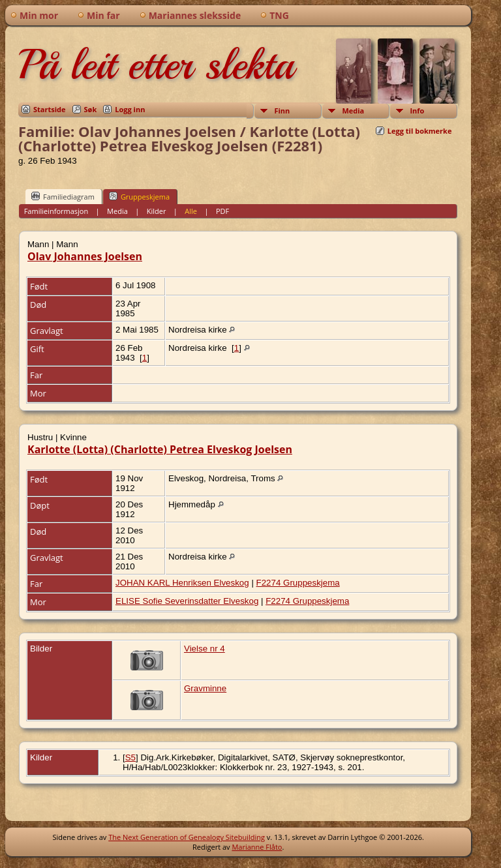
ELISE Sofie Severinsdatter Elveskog (187, 601)
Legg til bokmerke (420, 131)
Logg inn (130, 109)
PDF (222, 211)
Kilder (157, 211)
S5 (130, 757)
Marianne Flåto (257, 847)
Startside (50, 109)
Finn (282, 111)
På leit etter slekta (156, 65)
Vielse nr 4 (205, 649)
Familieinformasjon (56, 211)
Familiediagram (63, 196)
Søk (91, 109)
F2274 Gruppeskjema (298, 583)
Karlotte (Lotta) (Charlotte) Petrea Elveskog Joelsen (160, 449)
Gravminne (205, 688)
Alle (191, 211)
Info (417, 111)
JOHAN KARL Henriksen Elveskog (182, 583)
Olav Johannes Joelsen (85, 256)
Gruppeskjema (139, 196)
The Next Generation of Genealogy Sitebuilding (187, 837)
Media (353, 111)
